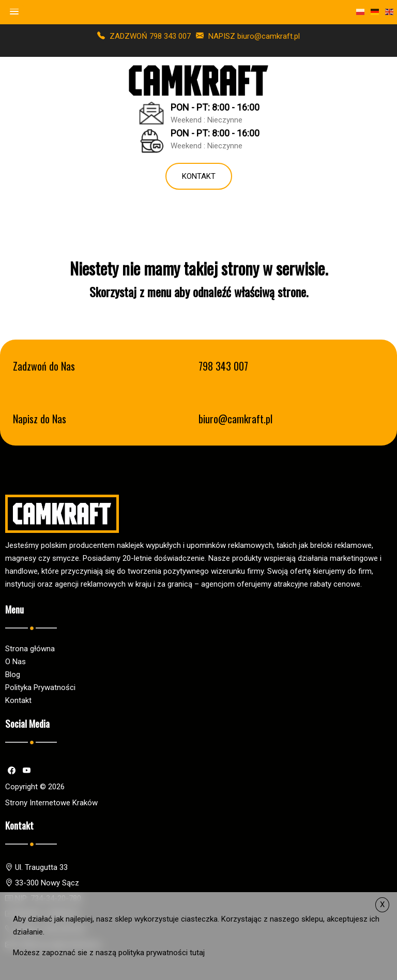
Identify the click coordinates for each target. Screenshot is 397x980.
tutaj (197, 953)
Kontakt (199, 176)
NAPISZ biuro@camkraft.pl (248, 36)
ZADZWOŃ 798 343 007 (144, 36)
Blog (13, 675)
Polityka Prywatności (40, 687)
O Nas (16, 662)
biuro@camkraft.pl (235, 419)
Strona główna (30, 649)
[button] (14, 12)
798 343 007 (223, 366)
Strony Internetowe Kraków (51, 803)
